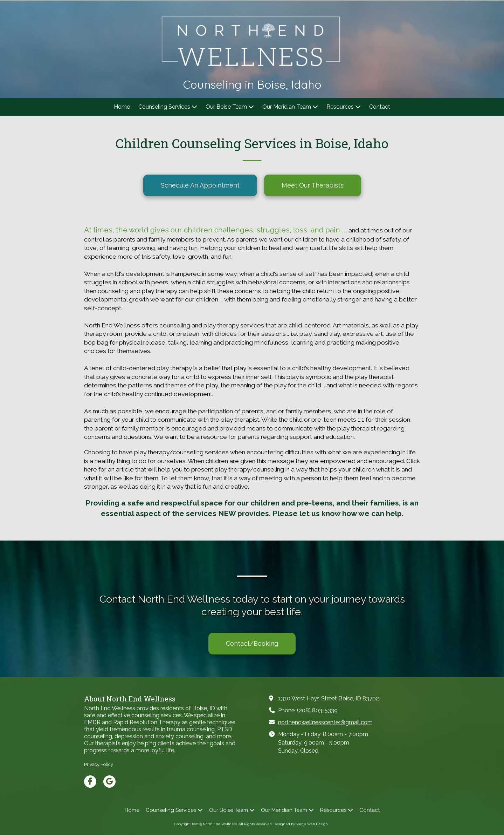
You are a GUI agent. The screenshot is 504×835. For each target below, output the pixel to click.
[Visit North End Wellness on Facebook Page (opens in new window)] (90, 782)
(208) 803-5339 (317, 710)
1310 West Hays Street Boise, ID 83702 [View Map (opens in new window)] (329, 698)
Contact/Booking (252, 643)
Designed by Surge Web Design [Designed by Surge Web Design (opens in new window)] (301, 824)
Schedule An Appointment (200, 185)
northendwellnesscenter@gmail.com (325, 722)
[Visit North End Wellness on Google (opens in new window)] (109, 782)
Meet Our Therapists (313, 185)
